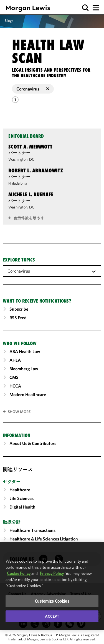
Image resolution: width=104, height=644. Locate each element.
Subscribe (19, 309)
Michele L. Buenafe (31, 194)
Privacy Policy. (52, 573)
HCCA (15, 386)
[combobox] (52, 271)
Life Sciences (21, 498)
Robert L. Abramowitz (36, 170)
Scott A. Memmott (30, 147)
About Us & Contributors (33, 443)
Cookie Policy (19, 573)
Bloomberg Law (24, 369)
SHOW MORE (19, 412)
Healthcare (20, 490)
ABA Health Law (25, 351)
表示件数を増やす (29, 218)
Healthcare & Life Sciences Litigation (44, 539)
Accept (52, 616)
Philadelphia (18, 183)
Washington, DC (21, 159)
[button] (86, 8)
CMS (14, 377)
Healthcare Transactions (32, 530)
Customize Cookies (52, 601)
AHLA (15, 360)
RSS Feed (18, 318)
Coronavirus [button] (33, 89)
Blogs (9, 21)
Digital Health (22, 507)
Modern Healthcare (28, 394)
